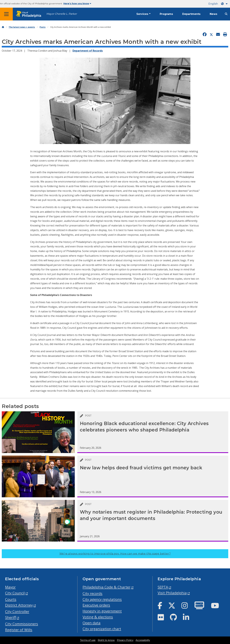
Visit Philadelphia (172, 593)
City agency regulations (102, 599)
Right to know (106, 640)
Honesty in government (102, 611)
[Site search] (226, 14)
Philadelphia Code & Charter (106, 587)
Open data (92, 623)
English (213, 4)
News (213, 14)
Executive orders (96, 605)
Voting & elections (98, 617)
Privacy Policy (125, 640)
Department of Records (88, 51)
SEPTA (163, 587)
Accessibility (143, 640)
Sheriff (11, 617)
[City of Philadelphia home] (30, 14)
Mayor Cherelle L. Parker (62, 14)
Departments (191, 14)
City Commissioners (22, 624)
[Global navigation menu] (6, 14)
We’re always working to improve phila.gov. (115, 554)
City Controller (17, 611)
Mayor (10, 587)
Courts (11, 599)
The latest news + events (22, 27)
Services (142, 14)
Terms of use (88, 640)
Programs (166, 14)
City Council (15, 593)
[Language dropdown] (225, 4)
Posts (43, 27)
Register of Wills (19, 630)
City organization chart (102, 629)
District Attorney (19, 605)
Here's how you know (77, 4)
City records (92, 593)
